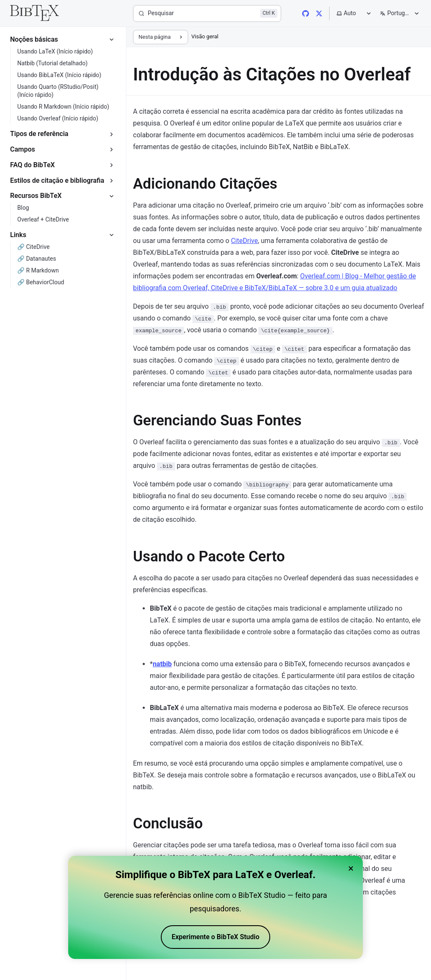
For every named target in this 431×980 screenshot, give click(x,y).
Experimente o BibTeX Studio (216, 937)
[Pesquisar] (207, 13)
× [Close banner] (351, 868)
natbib (162, 664)
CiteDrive (245, 241)
